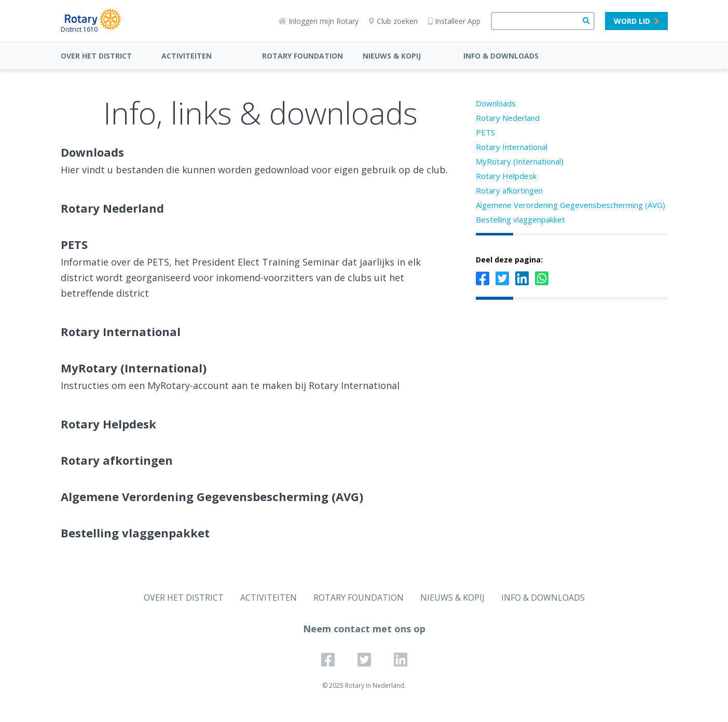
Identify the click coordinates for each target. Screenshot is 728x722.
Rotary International (512, 147)
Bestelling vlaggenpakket (520, 219)
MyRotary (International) (520, 161)
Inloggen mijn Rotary (318, 21)
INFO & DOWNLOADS (501, 56)
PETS (485, 132)
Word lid (636, 21)
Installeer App (454, 21)
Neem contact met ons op (364, 629)
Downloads (496, 103)
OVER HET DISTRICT (96, 56)
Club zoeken (393, 21)
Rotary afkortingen (509, 190)
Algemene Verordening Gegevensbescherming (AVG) (571, 205)
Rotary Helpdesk (506, 176)
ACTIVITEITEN (187, 56)
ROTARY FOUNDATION (303, 56)
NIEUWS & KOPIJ (392, 56)
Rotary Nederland (508, 118)
